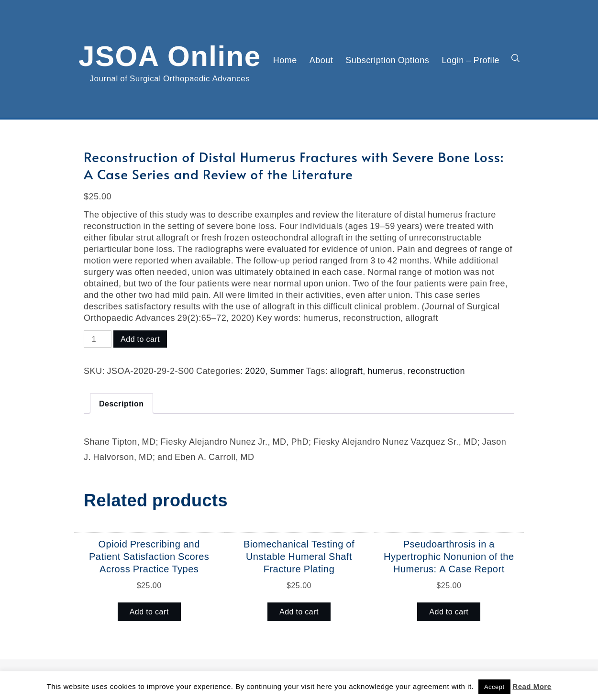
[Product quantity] (98, 339)
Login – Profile (471, 60)
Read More (532, 686)
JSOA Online (170, 54)
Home (285, 60)
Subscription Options (387, 60)
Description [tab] (122, 404)
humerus (385, 371)
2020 (255, 371)
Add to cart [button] (149, 612)
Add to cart (140, 339)
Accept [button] (494, 687)
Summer (287, 371)
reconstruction (436, 371)
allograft (347, 371)
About (321, 60)
